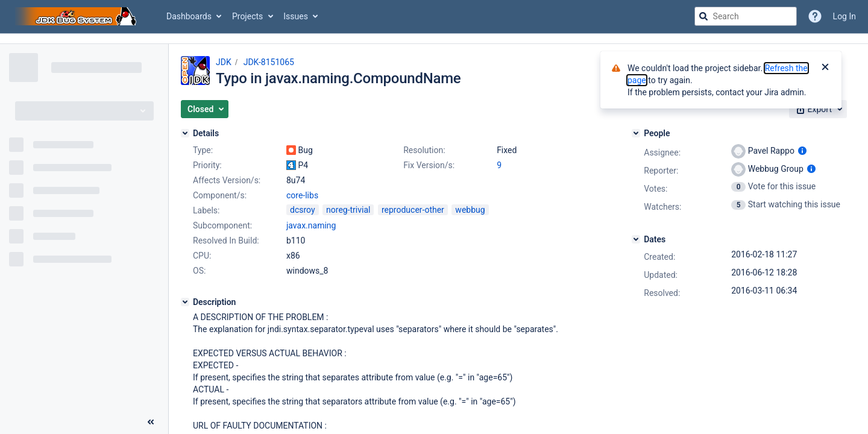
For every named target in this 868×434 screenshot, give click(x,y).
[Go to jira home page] (77, 16)
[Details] (185, 133)
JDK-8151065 (269, 62)
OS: (199, 271)
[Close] (825, 68)
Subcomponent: (222, 225)
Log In (844, 16)
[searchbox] (746, 16)
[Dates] (636, 239)
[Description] (185, 302)
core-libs (302, 195)
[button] (205, 109)
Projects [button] (247, 16)
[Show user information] (802, 151)
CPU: (202, 256)
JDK (224, 62)
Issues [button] (296, 16)
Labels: (206, 210)
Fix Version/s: (429, 165)
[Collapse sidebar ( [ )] (151, 422)
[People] (636, 133)
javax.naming (311, 225)
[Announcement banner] (434, 39)
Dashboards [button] (189, 16)
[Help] (815, 16)
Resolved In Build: (226, 241)
